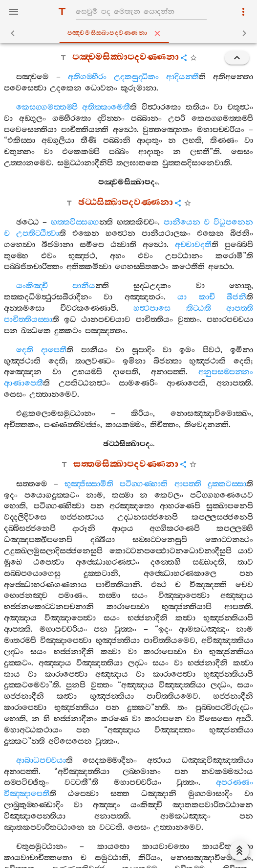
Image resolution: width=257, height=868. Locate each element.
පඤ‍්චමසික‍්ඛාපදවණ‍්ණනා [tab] (130, 33)
